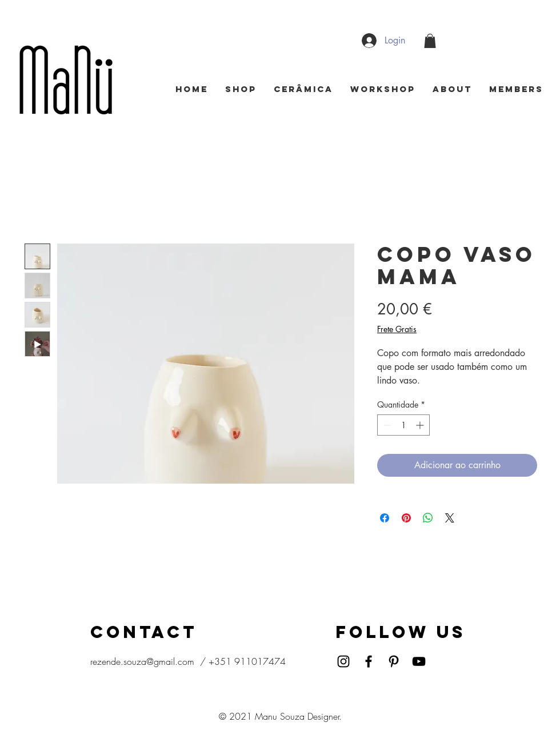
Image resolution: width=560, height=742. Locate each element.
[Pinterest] (394, 661)
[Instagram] (343, 661)
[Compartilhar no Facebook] (385, 518)
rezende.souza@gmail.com (142, 661)
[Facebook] (369, 661)
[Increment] (421, 425)
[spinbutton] (403, 425)
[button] (430, 41)
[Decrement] (386, 425)
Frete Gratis (397, 329)
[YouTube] (419, 661)
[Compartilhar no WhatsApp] (428, 518)
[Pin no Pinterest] (406, 518)
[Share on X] (450, 518)
